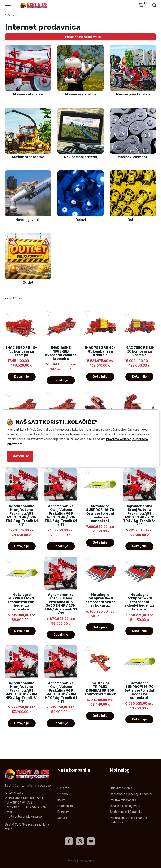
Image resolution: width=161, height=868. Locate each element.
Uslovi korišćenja (121, 788)
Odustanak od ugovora (125, 806)
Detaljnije (22, 377)
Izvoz (61, 800)
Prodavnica (65, 806)
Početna (10, 15)
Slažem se (20, 456)
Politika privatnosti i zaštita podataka (129, 820)
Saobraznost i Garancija (126, 812)
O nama (63, 794)
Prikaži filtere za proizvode (81, 37)
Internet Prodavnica (80, 861)
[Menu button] (8, 5)
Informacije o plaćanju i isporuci (131, 794)
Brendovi (63, 812)
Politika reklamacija (123, 800)
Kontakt (63, 818)
